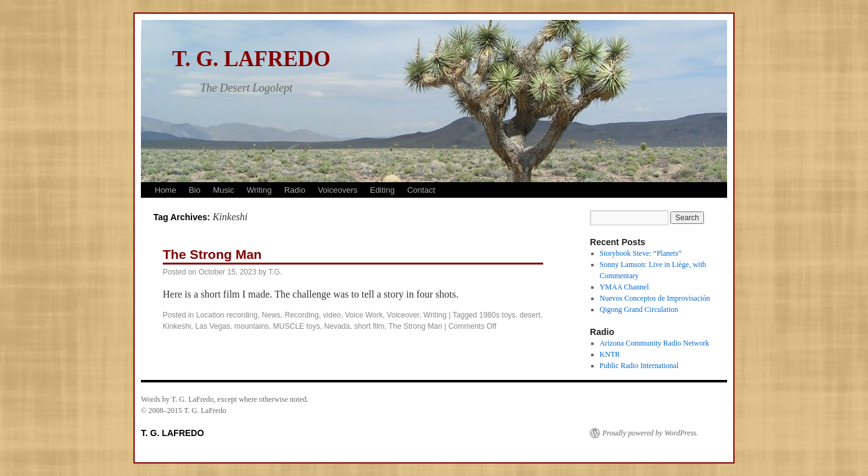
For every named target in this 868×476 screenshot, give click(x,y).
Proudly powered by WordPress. (650, 433)
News (271, 315)
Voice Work (364, 315)
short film (369, 326)
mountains (252, 326)
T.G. (275, 272)
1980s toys (498, 315)
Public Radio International (639, 366)
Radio (295, 190)
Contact (421, 190)
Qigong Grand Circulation (639, 309)
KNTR (610, 354)
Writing (259, 190)
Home (166, 190)
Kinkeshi (177, 326)
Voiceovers (338, 190)
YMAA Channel (624, 287)
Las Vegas (213, 326)
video (332, 315)
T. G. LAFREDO (251, 59)
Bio (195, 190)
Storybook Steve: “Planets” (641, 253)
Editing (382, 190)
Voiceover (403, 315)
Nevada (337, 326)
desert (530, 315)
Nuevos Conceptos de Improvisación (655, 298)
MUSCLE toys (297, 326)
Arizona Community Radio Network (655, 343)
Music (223, 190)
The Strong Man (212, 254)
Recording (301, 315)
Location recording (227, 315)
